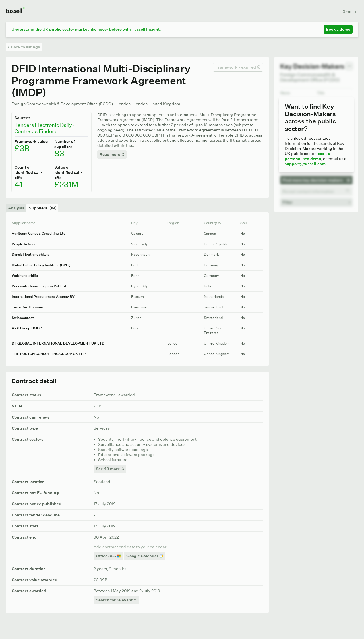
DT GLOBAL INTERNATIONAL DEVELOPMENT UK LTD (58, 343)
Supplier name (26, 223)
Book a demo (338, 29)
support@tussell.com (305, 164)
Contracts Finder (35, 131)
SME (246, 223)
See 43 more (110, 469)
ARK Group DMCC (27, 328)
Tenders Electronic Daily (44, 125)
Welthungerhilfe (25, 276)
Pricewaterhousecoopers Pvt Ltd (39, 286)
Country (212, 223)
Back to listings (24, 47)
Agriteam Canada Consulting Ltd (39, 233)
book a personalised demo (307, 156)
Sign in (349, 11)
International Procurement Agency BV (43, 297)
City (136, 223)
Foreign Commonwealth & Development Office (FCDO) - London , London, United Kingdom (96, 104)
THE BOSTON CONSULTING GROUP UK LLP (49, 354)
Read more (112, 154)
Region (175, 223)
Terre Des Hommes (28, 307)
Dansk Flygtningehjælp (31, 254)
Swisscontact (23, 318)
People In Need (24, 244)
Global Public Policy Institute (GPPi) (41, 265)
